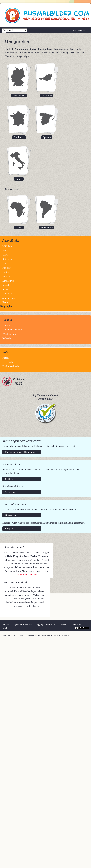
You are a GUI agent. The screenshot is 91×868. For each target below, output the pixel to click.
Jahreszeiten (9, 298)
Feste (5, 302)
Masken (6, 325)
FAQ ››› (9, 529)
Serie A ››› (10, 479)
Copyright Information (45, 624)
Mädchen (7, 246)
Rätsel (6, 358)
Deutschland (19, 96)
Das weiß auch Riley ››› (26, 575)
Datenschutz (77, 624)
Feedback (64, 624)
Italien (19, 179)
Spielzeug (7, 259)
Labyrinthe (8, 362)
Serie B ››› (10, 492)
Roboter (6, 268)
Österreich (47, 96)
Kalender (7, 338)
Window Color (10, 334)
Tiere (5, 255)
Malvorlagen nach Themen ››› (20, 452)
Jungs (5, 251)
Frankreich (19, 137)
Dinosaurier (8, 281)
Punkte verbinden (11, 366)
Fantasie (7, 272)
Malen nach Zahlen (12, 330)
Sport (5, 289)
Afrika (19, 227)
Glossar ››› (11, 515)
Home (6, 624)
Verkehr (6, 285)
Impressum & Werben (22, 624)
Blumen (6, 276)
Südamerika (47, 227)
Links (6, 628)
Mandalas (7, 294)
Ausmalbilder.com (79, 31)
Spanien (47, 137)
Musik (6, 263)
